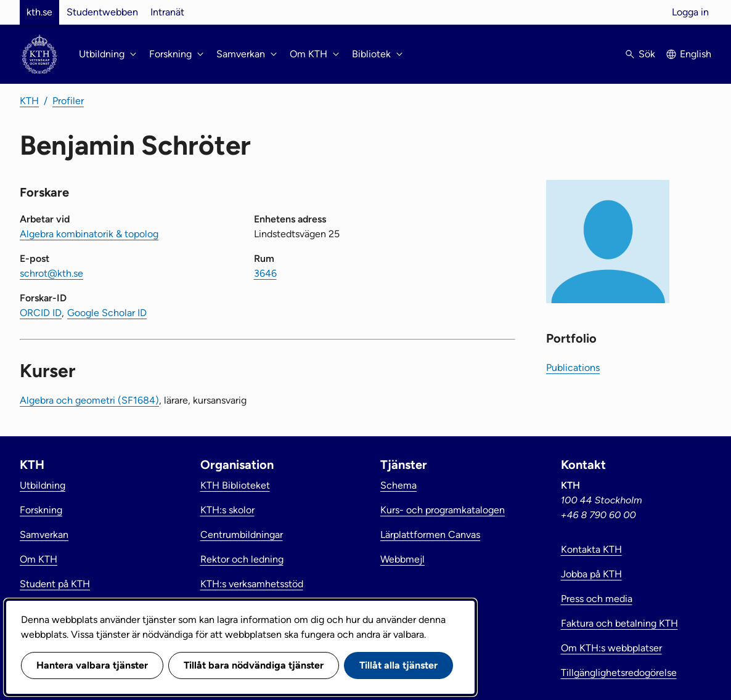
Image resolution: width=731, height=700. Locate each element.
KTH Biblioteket (235, 485)
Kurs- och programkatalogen (443, 510)
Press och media (597, 599)
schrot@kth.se (51, 273)
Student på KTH (55, 584)
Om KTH (39, 559)
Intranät (167, 12)
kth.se (39, 12)
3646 (265, 273)
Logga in (690, 12)
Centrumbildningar (242, 535)
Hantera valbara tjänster (92, 665)
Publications (573, 368)
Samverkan (44, 535)
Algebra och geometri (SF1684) (89, 400)
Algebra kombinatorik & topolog (89, 234)
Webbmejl (402, 559)
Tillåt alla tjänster (398, 665)
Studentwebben (102, 12)
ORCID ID (41, 313)
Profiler (68, 101)
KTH (29, 101)
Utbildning (43, 485)
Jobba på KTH (591, 574)
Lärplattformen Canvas (430, 535)
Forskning (41, 510)
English (696, 54)
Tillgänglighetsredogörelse (619, 673)
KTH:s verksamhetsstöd (252, 584)
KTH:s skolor (227, 510)
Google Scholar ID (107, 313)
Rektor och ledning (242, 559)
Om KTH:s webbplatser (611, 648)
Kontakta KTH (591, 549)
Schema (398, 485)
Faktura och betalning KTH (619, 623)
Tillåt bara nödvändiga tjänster (254, 665)
